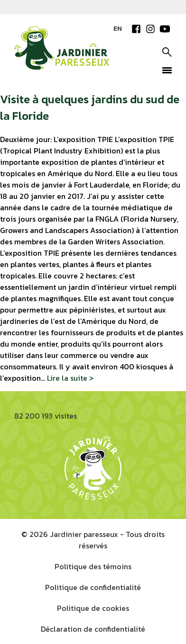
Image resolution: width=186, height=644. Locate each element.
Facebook (136, 29)
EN (118, 29)
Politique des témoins (93, 566)
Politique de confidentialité (93, 587)
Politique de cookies (93, 608)
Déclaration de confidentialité (93, 629)
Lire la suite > (70, 378)
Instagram (150, 29)
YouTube (165, 29)
